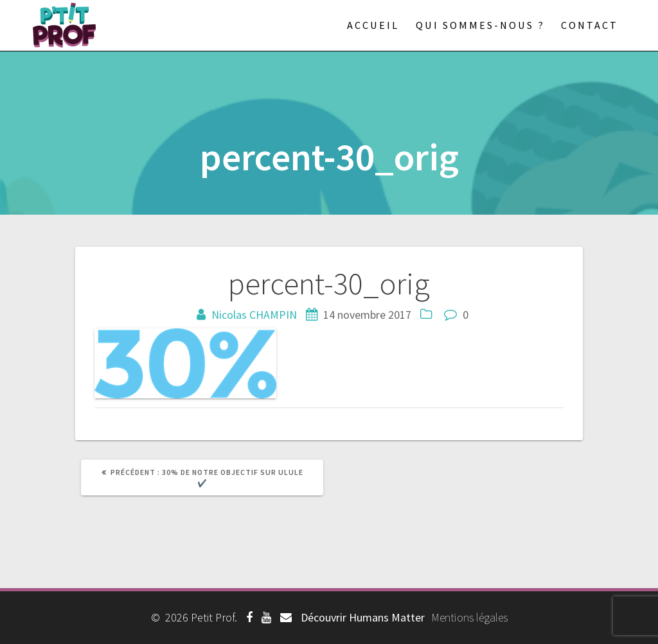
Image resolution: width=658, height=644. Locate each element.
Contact (590, 25)
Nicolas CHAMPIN (254, 315)
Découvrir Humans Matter (363, 617)
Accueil (373, 25)
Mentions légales (469, 617)
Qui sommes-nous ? (480, 25)
